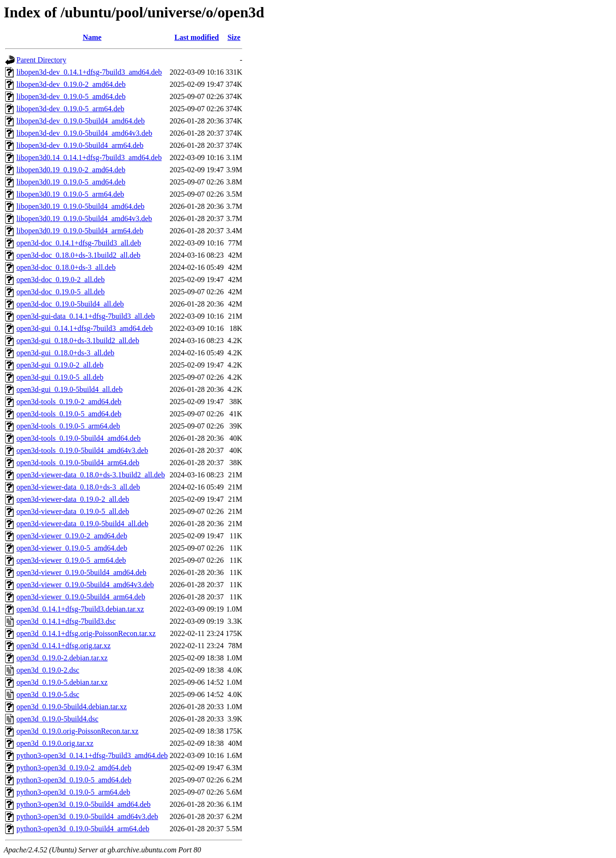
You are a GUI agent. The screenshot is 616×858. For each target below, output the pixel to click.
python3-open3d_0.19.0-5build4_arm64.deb (83, 829)
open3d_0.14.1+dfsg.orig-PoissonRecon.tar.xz (86, 633)
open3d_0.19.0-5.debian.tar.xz (62, 682)
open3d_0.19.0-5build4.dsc (58, 719)
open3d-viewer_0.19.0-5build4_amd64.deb (81, 572)
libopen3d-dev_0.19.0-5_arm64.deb (70, 109)
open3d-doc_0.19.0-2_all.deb (61, 280)
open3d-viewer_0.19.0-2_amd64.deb (72, 536)
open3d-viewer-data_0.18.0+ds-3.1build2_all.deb (91, 475)
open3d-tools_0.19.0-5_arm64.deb (68, 426)
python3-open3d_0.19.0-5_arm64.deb (73, 792)
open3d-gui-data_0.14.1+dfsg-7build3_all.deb (86, 316)
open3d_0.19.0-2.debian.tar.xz (62, 658)
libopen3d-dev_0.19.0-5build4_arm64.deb (80, 145)
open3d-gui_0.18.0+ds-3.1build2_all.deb (78, 341)
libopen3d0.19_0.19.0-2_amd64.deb (71, 170)
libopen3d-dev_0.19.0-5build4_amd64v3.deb (84, 133)
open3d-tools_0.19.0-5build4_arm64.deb (78, 463)
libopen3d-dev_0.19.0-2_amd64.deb (71, 84)
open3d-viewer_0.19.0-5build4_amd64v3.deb (85, 585)
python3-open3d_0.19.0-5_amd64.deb (74, 780)
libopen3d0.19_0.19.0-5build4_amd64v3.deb (84, 218)
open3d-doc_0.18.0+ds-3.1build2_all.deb (78, 255)
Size (234, 37)
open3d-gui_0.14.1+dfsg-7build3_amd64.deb (85, 328)
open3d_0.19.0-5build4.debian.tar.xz (72, 707)
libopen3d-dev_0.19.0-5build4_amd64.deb (81, 121)
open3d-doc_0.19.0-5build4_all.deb (70, 304)
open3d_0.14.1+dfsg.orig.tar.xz (64, 646)
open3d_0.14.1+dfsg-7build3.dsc (66, 621)
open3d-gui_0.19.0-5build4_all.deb (69, 389)
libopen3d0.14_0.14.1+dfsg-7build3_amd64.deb (89, 157)
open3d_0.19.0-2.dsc (48, 670)
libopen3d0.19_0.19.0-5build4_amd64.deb (81, 206)
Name (92, 37)
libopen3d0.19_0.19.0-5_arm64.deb (70, 194)
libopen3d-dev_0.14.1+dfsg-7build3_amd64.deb (89, 72)
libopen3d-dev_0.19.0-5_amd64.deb (71, 96)
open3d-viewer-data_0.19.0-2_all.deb (73, 499)
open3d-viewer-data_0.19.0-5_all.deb (73, 511)
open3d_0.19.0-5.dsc (48, 694)
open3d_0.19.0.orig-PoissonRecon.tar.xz (77, 731)
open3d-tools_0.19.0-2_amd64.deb (69, 402)
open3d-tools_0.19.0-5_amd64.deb (69, 414)
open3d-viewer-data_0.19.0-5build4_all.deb (82, 524)
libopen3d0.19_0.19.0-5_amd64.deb (71, 182)
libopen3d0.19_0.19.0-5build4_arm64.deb (80, 231)
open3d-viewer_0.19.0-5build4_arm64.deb (81, 597)
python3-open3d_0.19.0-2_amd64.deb (74, 768)
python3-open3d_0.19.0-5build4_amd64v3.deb (87, 816)
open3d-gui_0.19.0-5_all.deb (60, 377)
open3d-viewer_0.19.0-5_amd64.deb (72, 548)
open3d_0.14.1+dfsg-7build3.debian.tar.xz (80, 609)
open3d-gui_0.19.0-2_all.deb (60, 365)
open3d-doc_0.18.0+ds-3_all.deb (66, 267)
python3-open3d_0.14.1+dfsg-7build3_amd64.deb (92, 755)
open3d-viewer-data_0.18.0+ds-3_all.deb (78, 487)
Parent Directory (41, 60)
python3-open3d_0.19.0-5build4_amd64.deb (84, 804)
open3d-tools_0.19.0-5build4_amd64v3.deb (82, 450)
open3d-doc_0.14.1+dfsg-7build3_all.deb (79, 243)
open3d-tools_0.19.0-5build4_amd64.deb (78, 438)
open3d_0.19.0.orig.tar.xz (55, 743)
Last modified (197, 37)
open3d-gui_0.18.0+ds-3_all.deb (65, 353)
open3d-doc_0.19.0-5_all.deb (61, 292)
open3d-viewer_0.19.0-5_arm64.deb (71, 560)
